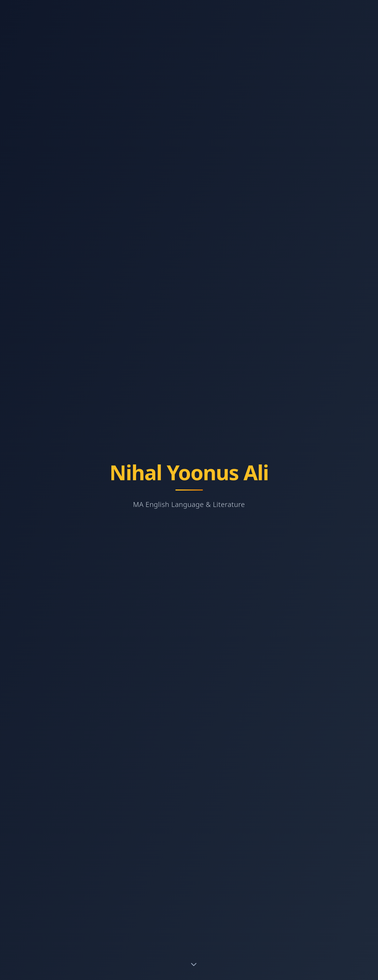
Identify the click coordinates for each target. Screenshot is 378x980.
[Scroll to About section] (194, 966)
